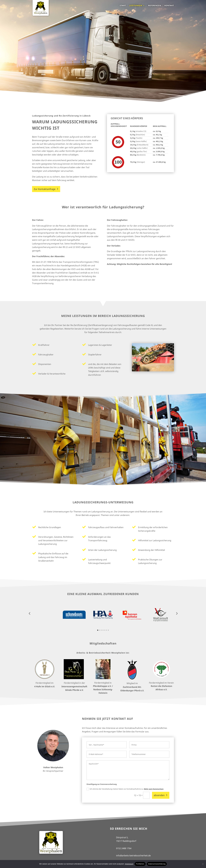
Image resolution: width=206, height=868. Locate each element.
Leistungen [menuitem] (136, 6)
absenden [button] (159, 795)
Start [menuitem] (123, 6)
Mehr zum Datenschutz (154, 789)
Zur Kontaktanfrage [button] (45, 189)
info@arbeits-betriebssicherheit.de (133, 856)
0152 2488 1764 (124, 848)
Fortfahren (140, 864)
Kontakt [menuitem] (169, 6)
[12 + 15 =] (146, 795)
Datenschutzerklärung (157, 864)
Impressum (129, 864)
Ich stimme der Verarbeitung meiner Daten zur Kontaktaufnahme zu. (125, 789)
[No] (203, 864)
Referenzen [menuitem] (155, 6)
